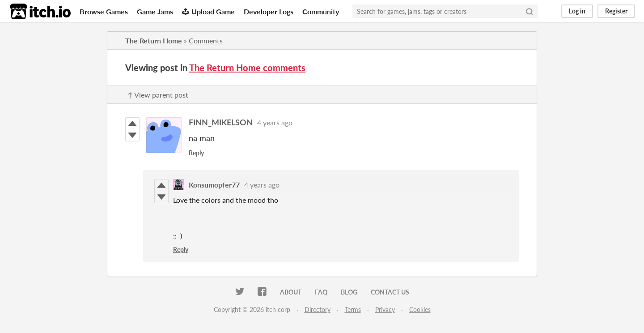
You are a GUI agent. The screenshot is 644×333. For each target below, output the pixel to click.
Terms (353, 310)
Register (616, 11)
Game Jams (155, 11)
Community (321, 11)
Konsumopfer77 (214, 185)
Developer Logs (269, 11)
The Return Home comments (247, 68)
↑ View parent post (158, 95)
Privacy (385, 310)
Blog (349, 292)
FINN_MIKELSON (221, 122)
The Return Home (154, 41)
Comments (206, 41)
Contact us (390, 292)
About (291, 292)
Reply (196, 153)
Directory (318, 310)
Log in (577, 11)
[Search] (530, 11)
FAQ (321, 292)
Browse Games (104, 11)
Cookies (420, 310)
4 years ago (275, 122)
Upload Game (208, 11)
